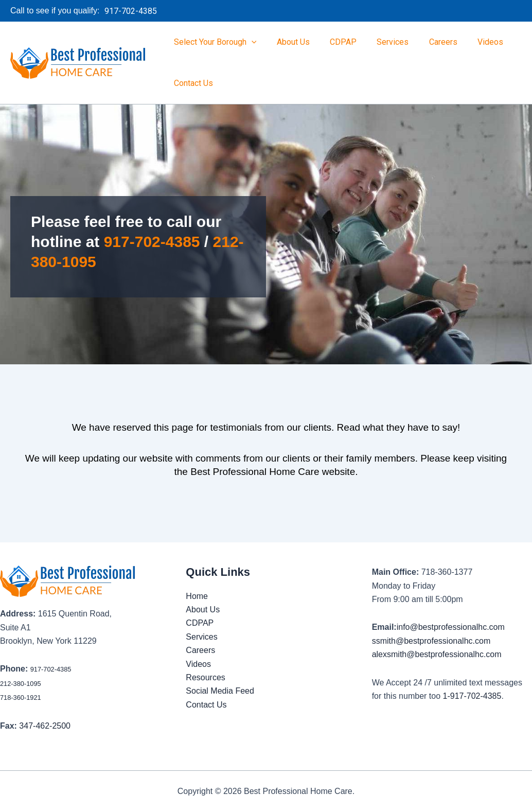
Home (197, 596)
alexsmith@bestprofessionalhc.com (437, 654)
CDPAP (334, 42)
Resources (205, 677)
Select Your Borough (213, 42)
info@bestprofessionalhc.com (451, 627)
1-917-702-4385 (472, 696)
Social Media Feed (220, 691)
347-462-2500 (45, 726)
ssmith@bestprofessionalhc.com (431, 641)
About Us (288, 42)
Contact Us (191, 83)
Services (380, 42)
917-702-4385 (152, 242)
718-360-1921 (21, 698)
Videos (470, 42)
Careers (426, 42)
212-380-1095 (21, 684)
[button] (138, 11)
